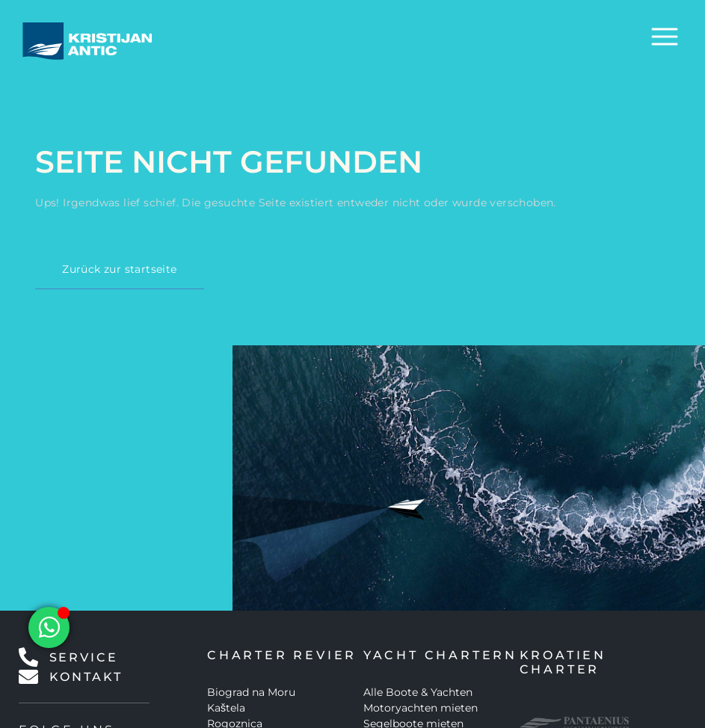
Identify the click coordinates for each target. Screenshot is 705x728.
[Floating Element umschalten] (49, 627)
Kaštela (226, 708)
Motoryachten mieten (421, 708)
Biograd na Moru (251, 692)
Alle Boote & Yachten (418, 692)
